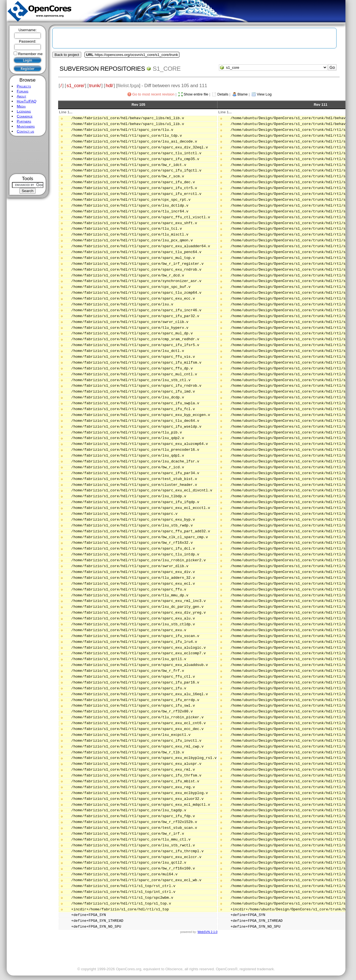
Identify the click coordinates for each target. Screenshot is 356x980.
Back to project (67, 55)
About (21, 96)
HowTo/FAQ (27, 101)
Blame (243, 94)
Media (21, 106)
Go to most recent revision (154, 94)
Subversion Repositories (102, 69)
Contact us (25, 131)
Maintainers (26, 126)
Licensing (24, 111)
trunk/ (95, 85)
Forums (23, 91)
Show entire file (196, 94)
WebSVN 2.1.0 (207, 932)
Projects (24, 86)
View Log (264, 94)
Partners (24, 121)
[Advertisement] (28, 155)
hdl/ (109, 85)
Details (223, 94)
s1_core (167, 69)
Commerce (25, 116)
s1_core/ (75, 85)
